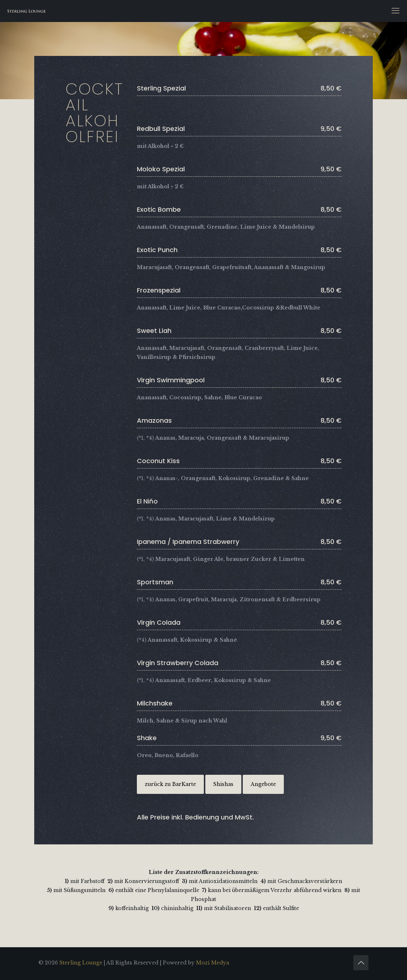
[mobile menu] (395, 11)
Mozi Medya (213, 963)
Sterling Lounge (81, 963)
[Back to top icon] (361, 963)
